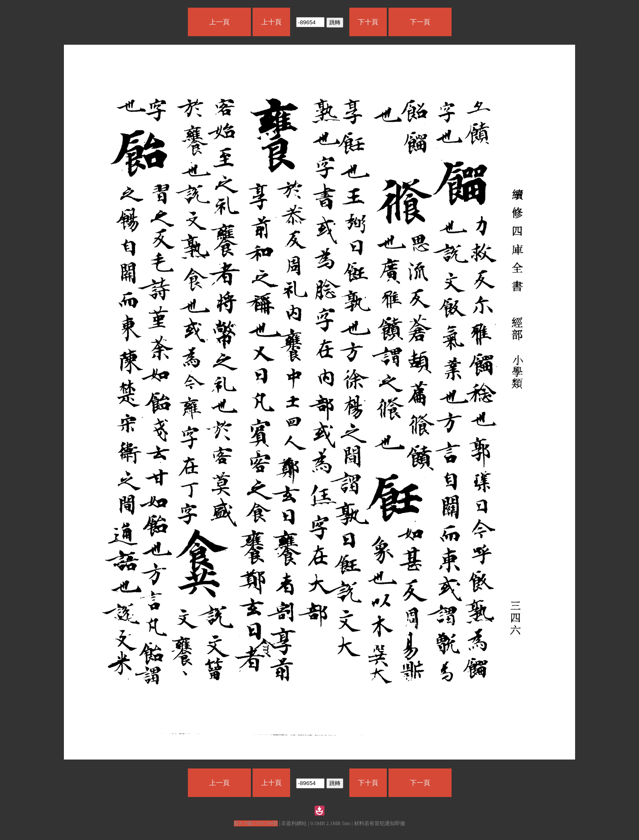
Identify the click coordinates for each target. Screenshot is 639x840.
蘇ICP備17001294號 (256, 823)
